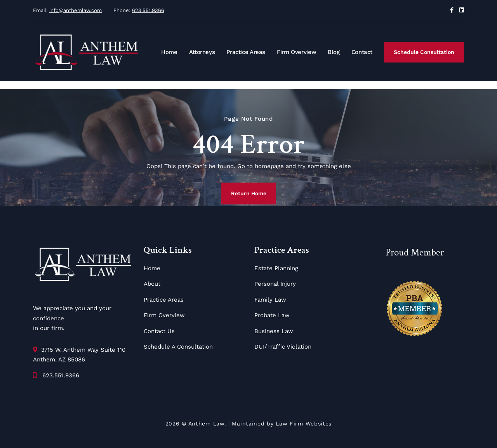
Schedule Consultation (424, 52)
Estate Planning (276, 268)
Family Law (270, 300)
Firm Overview (296, 52)
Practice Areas (246, 52)
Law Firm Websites (304, 424)
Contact (362, 52)
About (152, 284)
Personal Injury (275, 284)
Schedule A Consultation (178, 347)
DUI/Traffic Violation (283, 347)
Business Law (274, 331)
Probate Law (272, 315)
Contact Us (159, 331)
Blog (334, 52)
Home (169, 52)
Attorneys (202, 52)
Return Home (249, 193)
